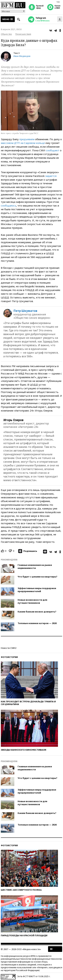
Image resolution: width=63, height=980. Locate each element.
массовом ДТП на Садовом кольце (23, 143)
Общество (6, 34)
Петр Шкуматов (25, 311)
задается (51, 176)
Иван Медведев (22, 56)
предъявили (27, 139)
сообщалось (9, 205)
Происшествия (23, 34)
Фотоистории (9, 657)
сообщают (53, 150)
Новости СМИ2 (9, 648)
